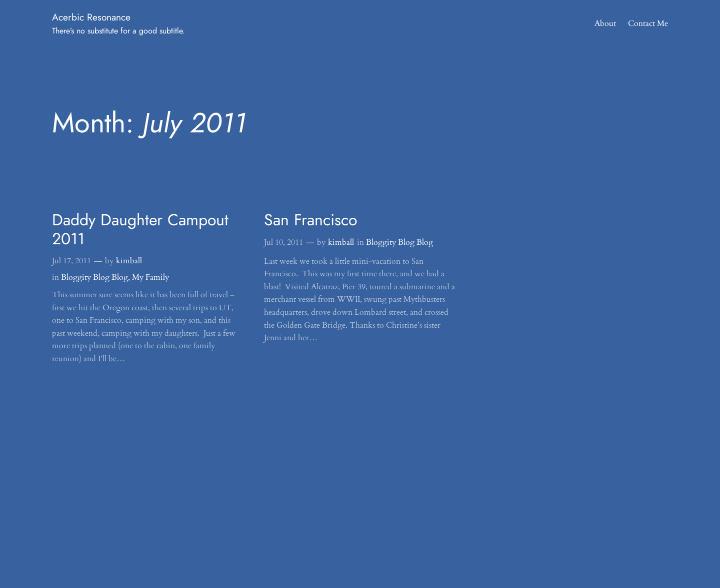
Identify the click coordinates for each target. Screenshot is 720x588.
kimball (129, 261)
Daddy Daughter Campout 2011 (140, 230)
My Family (150, 277)
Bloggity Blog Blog (94, 277)
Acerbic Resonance (91, 17)
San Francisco (310, 220)
